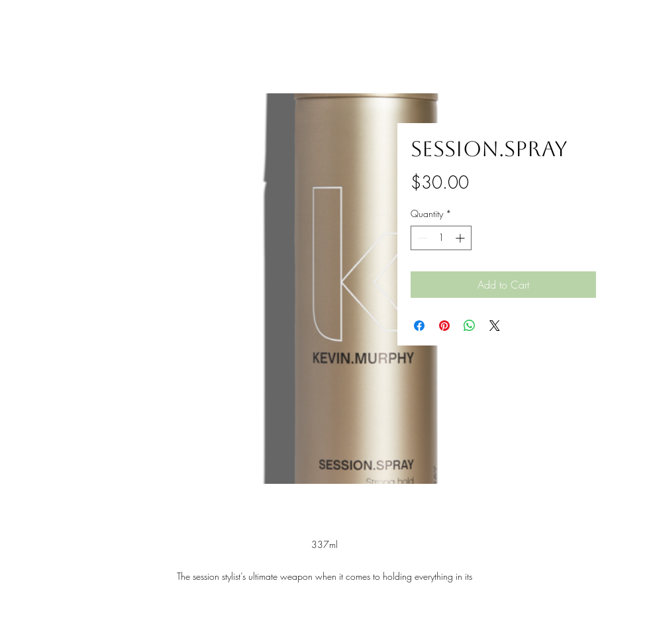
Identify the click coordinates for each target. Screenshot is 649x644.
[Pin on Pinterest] (444, 326)
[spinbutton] (441, 238)
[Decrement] (421, 238)
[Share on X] (495, 326)
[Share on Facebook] (419, 326)
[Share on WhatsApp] (470, 326)
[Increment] (461, 238)
